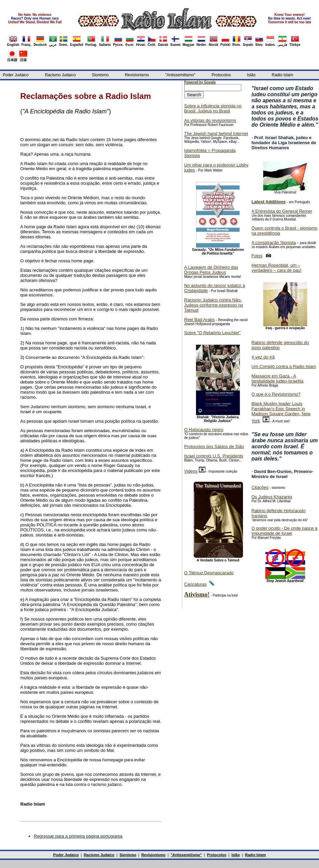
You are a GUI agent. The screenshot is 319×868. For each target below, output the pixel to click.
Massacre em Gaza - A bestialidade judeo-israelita (277, 378)
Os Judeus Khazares (272, 497)
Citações (260, 487)
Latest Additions (268, 202)
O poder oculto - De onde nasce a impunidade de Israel (284, 531)
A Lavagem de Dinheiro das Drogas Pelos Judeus (211, 270)
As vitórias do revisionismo (210, 120)
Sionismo (100, 75)
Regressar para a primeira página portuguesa (78, 836)
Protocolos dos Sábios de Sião (214, 446)
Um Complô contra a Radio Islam (284, 366)
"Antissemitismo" (180, 75)
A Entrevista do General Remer (282, 211)
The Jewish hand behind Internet (216, 134)
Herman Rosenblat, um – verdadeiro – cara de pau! (276, 268)
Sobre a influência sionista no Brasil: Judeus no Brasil (213, 108)
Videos (191, 471)
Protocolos (221, 75)
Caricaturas (195, 584)
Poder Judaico (16, 75)
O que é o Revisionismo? (276, 394)
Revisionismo (137, 75)
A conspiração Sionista (274, 243)
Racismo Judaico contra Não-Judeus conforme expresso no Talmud (214, 305)
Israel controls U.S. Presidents (214, 456)
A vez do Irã (263, 357)
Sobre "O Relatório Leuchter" (212, 333)
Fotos (257, 256)
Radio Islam (282, 75)
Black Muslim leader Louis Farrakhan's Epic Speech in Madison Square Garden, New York (281, 412)
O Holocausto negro (204, 430)
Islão (251, 75)
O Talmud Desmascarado (209, 573)
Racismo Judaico (60, 75)
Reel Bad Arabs (199, 320)
